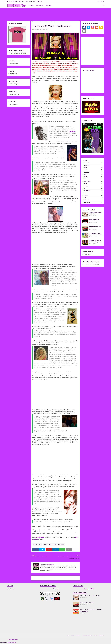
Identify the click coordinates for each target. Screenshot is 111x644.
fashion (93, 195)
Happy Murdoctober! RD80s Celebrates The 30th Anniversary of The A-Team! (95, 220)
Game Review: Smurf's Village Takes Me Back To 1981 (96, 234)
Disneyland (72, 132)
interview (38, 22)
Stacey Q (45, 544)
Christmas (93, 165)
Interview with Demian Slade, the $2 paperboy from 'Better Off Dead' (95, 241)
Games (93, 170)
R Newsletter (56, 589)
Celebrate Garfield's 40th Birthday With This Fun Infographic (91, 611)
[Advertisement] (55, 14)
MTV (93, 174)
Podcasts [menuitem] (31, 5)
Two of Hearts (61, 544)
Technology (93, 191)
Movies (93, 177)
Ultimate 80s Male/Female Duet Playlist (96, 213)
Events (93, 168)
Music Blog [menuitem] (48, 5)
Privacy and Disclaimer (87, 635)
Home (9, 1)
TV (93, 188)
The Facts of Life (53, 544)
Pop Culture (93, 181)
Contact (22, 1)
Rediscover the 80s (12, 643)
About (39, 1)
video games (93, 202)
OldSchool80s (36, 29)
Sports (93, 186)
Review (93, 184)
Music (40, 544)
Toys (93, 193)
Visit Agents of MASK (89, 589)
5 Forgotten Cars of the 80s (95, 227)
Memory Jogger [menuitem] (40, 5)
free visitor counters (13, 640)
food (93, 198)
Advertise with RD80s (31, 1)
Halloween (93, 172)
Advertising (93, 163)
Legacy (15, 1)
